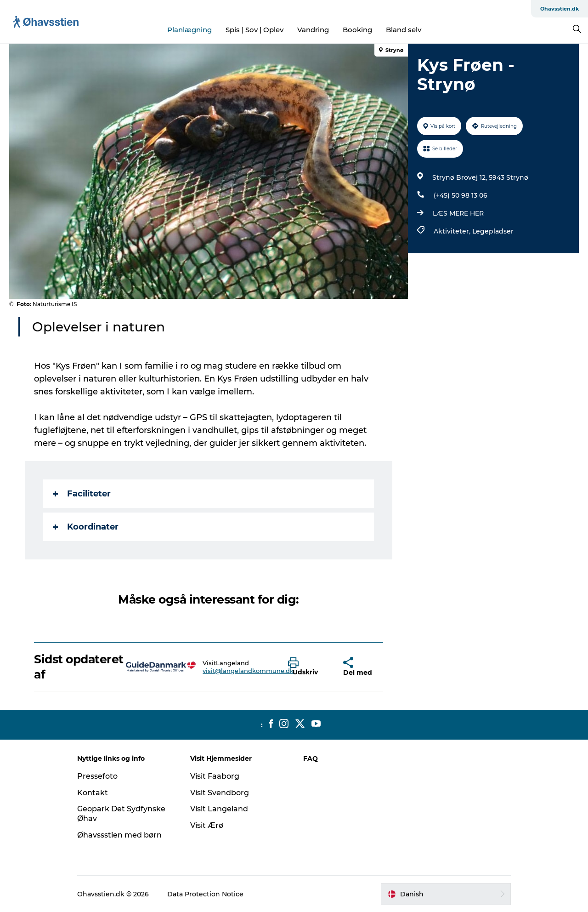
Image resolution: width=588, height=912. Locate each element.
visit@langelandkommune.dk (248, 671)
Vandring (313, 30)
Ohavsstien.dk (560, 9)
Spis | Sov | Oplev (254, 30)
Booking (357, 30)
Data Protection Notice (205, 894)
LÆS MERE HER (458, 213)
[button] (309, 667)
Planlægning (189, 30)
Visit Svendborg (220, 793)
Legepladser (493, 231)
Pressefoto (97, 776)
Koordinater (86, 527)
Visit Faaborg (215, 776)
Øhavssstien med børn (119, 835)
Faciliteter (82, 494)
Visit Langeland (219, 809)
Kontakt (93, 793)
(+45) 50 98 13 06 (461, 195)
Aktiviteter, (453, 231)
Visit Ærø (207, 825)
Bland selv (404, 30)
